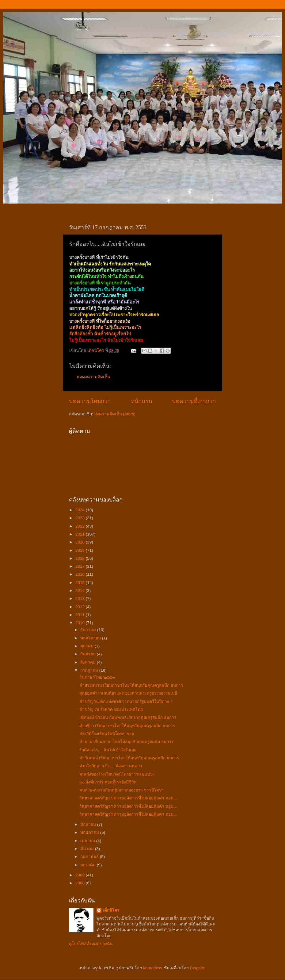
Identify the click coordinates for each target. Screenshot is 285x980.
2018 (81, 558)
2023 (81, 518)
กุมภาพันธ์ (90, 857)
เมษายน (88, 841)
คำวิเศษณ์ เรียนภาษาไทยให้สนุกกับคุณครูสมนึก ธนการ (129, 758)
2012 (81, 607)
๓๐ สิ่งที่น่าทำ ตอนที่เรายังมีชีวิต (108, 782)
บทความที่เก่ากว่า (194, 401)
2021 (81, 534)
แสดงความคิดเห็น (93, 377)
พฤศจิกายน (91, 638)
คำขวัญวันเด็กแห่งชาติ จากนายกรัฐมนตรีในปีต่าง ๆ (126, 702)
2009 (81, 875)
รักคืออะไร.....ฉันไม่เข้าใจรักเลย (108, 750)
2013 (81, 599)
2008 (81, 883)
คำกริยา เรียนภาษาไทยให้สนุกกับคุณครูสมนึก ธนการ (127, 726)
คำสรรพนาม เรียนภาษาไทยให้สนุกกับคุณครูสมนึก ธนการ (131, 685)
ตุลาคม (87, 646)
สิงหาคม (89, 662)
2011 (81, 615)
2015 (81, 583)
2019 (81, 550)
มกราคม (89, 865)
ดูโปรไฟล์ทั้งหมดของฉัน (91, 944)
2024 (81, 510)
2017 (81, 566)
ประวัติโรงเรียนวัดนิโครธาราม (107, 734)
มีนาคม (88, 849)
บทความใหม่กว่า (90, 401)
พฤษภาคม (90, 832)
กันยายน (89, 654)
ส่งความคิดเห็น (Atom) (115, 414)
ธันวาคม (89, 630)
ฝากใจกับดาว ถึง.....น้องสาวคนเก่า (111, 766)
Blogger (197, 968)
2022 (81, 526)
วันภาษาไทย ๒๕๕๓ (97, 677)
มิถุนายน (89, 824)
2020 (81, 542)
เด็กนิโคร (111, 910)
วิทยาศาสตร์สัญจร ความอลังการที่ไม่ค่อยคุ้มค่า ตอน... (128, 798)
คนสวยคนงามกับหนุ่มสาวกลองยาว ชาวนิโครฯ (122, 790)
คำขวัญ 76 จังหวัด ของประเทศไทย (111, 709)
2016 (81, 574)
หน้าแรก (141, 401)
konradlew (152, 968)
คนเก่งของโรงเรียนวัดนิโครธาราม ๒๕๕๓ (117, 774)
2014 (81, 591)
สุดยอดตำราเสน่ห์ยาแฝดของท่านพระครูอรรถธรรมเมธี (128, 693)
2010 (81, 623)
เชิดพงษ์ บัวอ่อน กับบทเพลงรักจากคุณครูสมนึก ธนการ (128, 717)
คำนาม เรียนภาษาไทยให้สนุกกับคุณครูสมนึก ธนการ (127, 742)
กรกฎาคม (90, 670)
